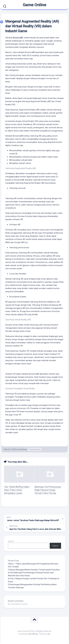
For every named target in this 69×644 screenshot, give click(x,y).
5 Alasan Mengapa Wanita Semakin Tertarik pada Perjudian (34, 570)
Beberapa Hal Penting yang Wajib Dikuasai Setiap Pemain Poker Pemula (48, 490)
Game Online (35, 5)
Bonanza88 (18, 38)
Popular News (35, 449)
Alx (49, 634)
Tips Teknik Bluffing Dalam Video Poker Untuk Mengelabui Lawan (17, 490)
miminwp (23, 449)
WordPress (33, 634)
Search (11, 541)
